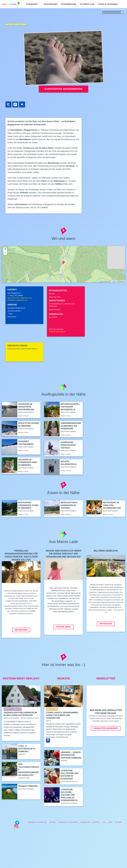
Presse (52, 822)
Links (110, 822)
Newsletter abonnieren (106, 728)
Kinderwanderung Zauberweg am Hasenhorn (71, 426)
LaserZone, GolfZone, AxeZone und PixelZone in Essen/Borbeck (69, 795)
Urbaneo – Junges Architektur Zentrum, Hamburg (71, 755)
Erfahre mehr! (64, 627)
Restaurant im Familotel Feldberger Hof (112, 505)
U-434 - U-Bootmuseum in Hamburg (27, 749)
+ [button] (5, 249)
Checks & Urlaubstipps (108, 4)
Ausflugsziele (32, 4)
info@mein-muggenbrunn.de (17, 300)
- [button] (5, 253)
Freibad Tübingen (28, 786)
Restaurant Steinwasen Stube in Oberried (28, 505)
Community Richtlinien (68, 822)
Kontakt (96, 822)
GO (123, 12)
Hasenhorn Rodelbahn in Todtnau (68, 445)
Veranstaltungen (51, 4)
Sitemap (118, 822)
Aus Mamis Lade (87, 4)
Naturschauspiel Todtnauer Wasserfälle (70, 407)
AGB (104, 822)
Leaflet (114, 282)
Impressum (85, 822)
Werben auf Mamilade (37, 822)
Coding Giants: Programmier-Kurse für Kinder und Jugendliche (62, 715)
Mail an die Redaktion (57, 332)
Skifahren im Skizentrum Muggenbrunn (26, 407)
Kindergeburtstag (69, 4)
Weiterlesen (21, 630)
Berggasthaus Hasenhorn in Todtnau (69, 505)
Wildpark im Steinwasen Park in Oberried (28, 462)
